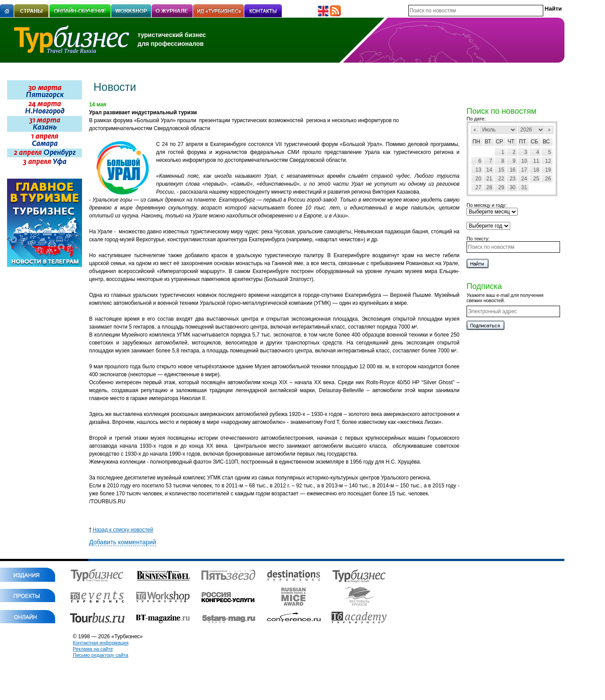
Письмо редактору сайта (101, 655)
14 (489, 170)
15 (501, 170)
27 (478, 187)
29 (501, 187)
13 (478, 170)
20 (478, 179)
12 (548, 161)
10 (524, 161)
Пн (476, 142)
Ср (499, 142)
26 (548, 179)
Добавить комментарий (123, 542)
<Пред (475, 130)
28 (489, 187)
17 (524, 170)
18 (536, 170)
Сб (535, 142)
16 (513, 170)
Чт (511, 142)
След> (549, 130)
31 (524, 187)
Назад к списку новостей (121, 530)
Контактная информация (101, 643)
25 (536, 179)
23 (513, 179)
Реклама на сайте (93, 649)
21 (489, 179)
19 (548, 170)
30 (513, 187)
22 (501, 179)
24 (524, 179)
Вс (546, 142)
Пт (523, 142)
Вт (488, 142)
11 (536, 161)
